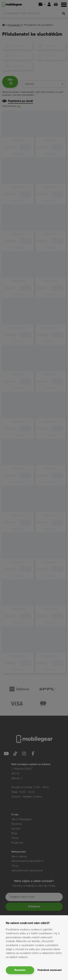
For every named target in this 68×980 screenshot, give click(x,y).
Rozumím (20, 970)
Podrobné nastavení (50, 970)
